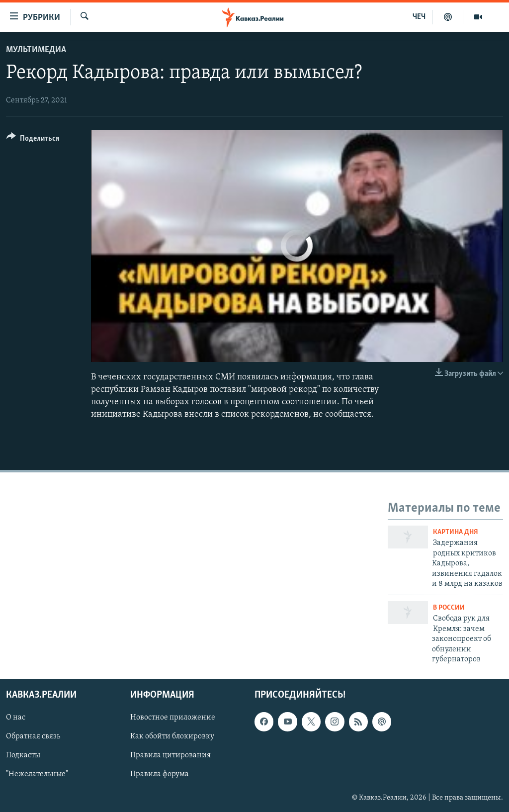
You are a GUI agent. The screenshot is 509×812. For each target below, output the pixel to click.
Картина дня (456, 532)
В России (449, 608)
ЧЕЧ (419, 17)
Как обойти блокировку (172, 737)
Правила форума (160, 775)
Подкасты (23, 756)
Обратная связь (33, 737)
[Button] (33, 140)
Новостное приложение (173, 718)
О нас (16, 718)
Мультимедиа (36, 50)
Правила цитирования (170, 756)
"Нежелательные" (37, 775)
